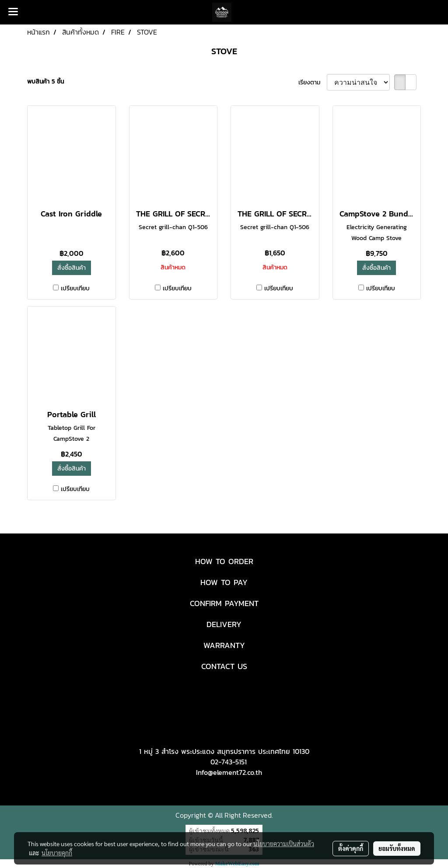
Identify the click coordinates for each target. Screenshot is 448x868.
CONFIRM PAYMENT (224, 603)
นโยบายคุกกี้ (57, 853)
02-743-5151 (229, 762)
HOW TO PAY (224, 582)
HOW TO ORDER (224, 561)
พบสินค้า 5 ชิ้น (45, 82)
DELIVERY (224, 624)
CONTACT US (224, 666)
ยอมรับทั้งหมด (397, 848)
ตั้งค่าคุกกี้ (351, 848)
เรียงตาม (313, 82)
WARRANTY (224, 645)
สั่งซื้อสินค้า (72, 268)
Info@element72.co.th (229, 772)
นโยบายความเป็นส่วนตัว (284, 844)
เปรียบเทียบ (75, 288)
